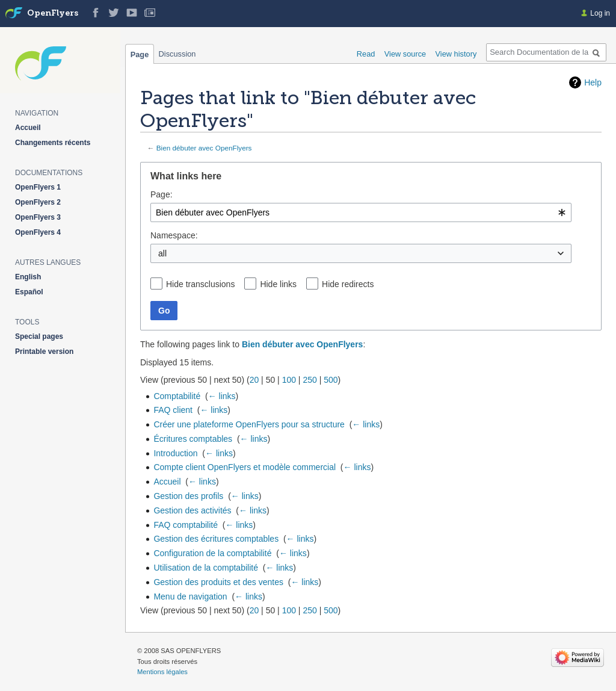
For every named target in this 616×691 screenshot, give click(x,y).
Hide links (278, 284)
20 (254, 380)
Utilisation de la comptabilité (206, 568)
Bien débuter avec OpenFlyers (204, 148)
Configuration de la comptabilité (212, 553)
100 (289, 380)
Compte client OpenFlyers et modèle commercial (245, 467)
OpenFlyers (53, 14)
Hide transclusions (200, 284)
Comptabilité (177, 396)
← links (222, 396)
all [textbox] (162, 253)
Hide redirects (348, 284)
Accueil (167, 482)
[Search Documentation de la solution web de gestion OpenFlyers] (546, 52)
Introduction (175, 453)
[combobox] (361, 212)
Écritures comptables (193, 439)
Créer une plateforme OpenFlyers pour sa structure (249, 424)
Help (593, 82)
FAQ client (173, 410)
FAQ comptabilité (186, 525)
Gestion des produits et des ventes (218, 582)
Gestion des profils (188, 496)
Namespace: (174, 235)
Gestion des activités (192, 510)
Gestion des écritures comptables (216, 539)
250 (310, 380)
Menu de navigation (190, 596)
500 (331, 380)
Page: (162, 194)
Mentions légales (162, 672)
